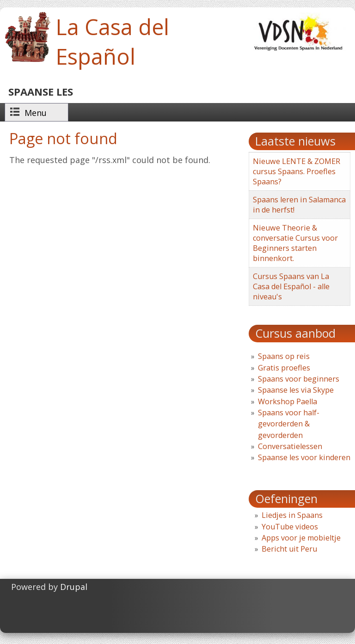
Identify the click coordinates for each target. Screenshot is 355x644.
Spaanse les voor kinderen (304, 457)
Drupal (74, 587)
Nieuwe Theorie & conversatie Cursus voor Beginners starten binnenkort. (295, 243)
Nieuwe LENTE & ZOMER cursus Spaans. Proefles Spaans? (297, 171)
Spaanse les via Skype (296, 390)
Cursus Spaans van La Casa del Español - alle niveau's (291, 286)
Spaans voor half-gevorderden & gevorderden (289, 424)
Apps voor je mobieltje (301, 538)
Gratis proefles (284, 368)
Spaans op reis (284, 356)
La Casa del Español (112, 42)
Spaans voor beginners (299, 379)
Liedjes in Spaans (292, 515)
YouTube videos (290, 527)
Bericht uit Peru (289, 549)
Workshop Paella (288, 401)
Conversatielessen (290, 446)
